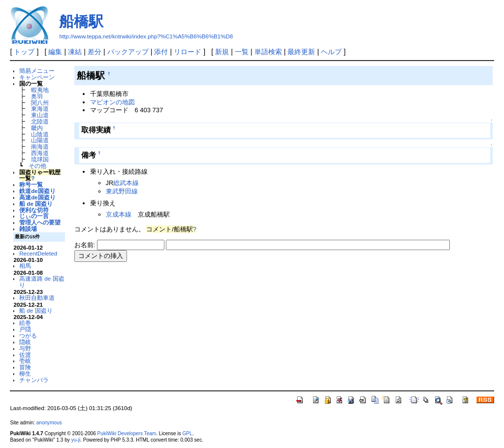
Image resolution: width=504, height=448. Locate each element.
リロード (188, 52)
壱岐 (25, 361)
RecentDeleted (38, 253)
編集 (55, 52)
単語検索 (268, 52)
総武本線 (126, 183)
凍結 (75, 52)
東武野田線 (122, 191)
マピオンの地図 (112, 102)
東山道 (40, 115)
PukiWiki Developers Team (127, 433)
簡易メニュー (37, 71)
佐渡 (25, 355)
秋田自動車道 (37, 298)
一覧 (242, 52)
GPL (187, 433)
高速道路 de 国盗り (42, 282)
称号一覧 (31, 184)
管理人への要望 (40, 222)
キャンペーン (37, 77)
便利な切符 (34, 210)
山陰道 (40, 134)
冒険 (25, 367)
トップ (24, 52)
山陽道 (40, 140)
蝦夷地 (40, 90)
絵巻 (25, 323)
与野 (25, 348)
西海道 (40, 153)
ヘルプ (331, 52)
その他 (37, 166)
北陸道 (40, 121)
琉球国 (40, 159)
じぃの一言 (34, 216)
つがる (28, 336)
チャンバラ (34, 380)
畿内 (37, 128)
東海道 (40, 109)
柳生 (25, 373)
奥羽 (37, 96)
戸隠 (25, 329)
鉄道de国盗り (37, 191)
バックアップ (128, 52)
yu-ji (76, 440)
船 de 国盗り (36, 204)
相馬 (25, 266)
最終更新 (301, 52)
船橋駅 (81, 21)
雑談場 (28, 229)
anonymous (49, 423)
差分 (94, 52)
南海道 (40, 146)
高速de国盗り (37, 197)
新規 (222, 52)
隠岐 (25, 342)
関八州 (40, 103)
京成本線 (119, 214)
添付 (161, 52)
